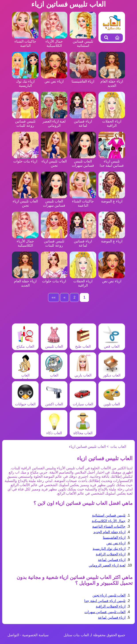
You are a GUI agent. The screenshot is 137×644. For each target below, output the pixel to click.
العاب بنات (118, 447)
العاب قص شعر (112, 346)
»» (54, 297)
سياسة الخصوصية (35, 635)
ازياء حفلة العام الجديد (112, 81)
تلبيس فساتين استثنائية (83, 41)
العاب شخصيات (54, 375)
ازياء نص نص (116, 543)
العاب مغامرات (25, 375)
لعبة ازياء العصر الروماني (54, 121)
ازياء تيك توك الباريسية (25, 81)
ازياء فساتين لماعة (83, 121)
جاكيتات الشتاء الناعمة (25, 41)
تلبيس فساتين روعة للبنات (25, 121)
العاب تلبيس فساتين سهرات (83, 161)
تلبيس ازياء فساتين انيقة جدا (112, 161)
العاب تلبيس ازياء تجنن (54, 161)
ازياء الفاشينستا (114, 538)
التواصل (13, 635)
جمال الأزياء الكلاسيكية (54, 41)
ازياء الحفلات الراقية (112, 121)
